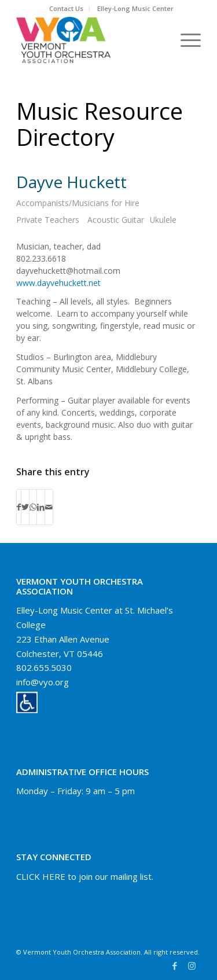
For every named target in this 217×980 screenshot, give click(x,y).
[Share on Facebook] (19, 507)
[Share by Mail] (49, 507)
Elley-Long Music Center (135, 8)
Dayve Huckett (71, 182)
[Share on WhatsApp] (33, 507)
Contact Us (66, 8)
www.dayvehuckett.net (58, 283)
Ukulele (163, 220)
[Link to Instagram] (192, 966)
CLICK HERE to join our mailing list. (85, 876)
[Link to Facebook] (175, 966)
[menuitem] (67, 9)
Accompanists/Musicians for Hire (78, 203)
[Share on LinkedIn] (41, 507)
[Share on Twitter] (25, 507)
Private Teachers (48, 220)
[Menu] (185, 40)
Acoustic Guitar (116, 220)
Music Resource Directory (100, 124)
